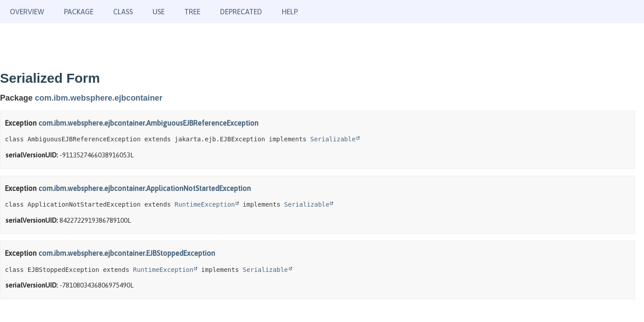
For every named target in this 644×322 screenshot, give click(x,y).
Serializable (333, 139)
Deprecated (241, 12)
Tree (192, 12)
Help (290, 12)
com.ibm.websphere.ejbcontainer (99, 98)
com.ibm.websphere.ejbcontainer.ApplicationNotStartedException (145, 188)
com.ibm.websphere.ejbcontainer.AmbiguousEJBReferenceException (148, 123)
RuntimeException (205, 204)
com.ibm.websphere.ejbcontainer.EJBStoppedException (127, 253)
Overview (27, 12)
